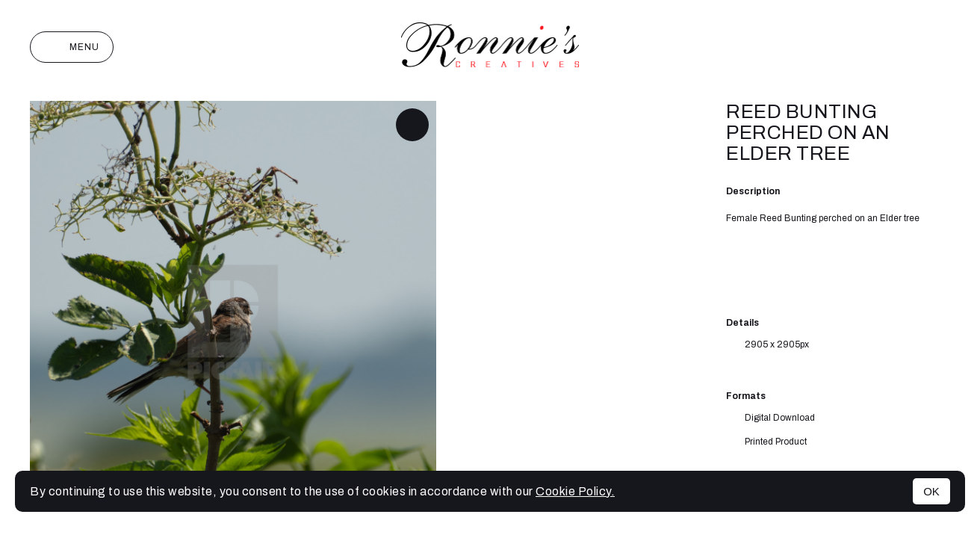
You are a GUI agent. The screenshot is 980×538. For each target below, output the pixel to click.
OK (931, 491)
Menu (72, 47)
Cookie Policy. (575, 491)
